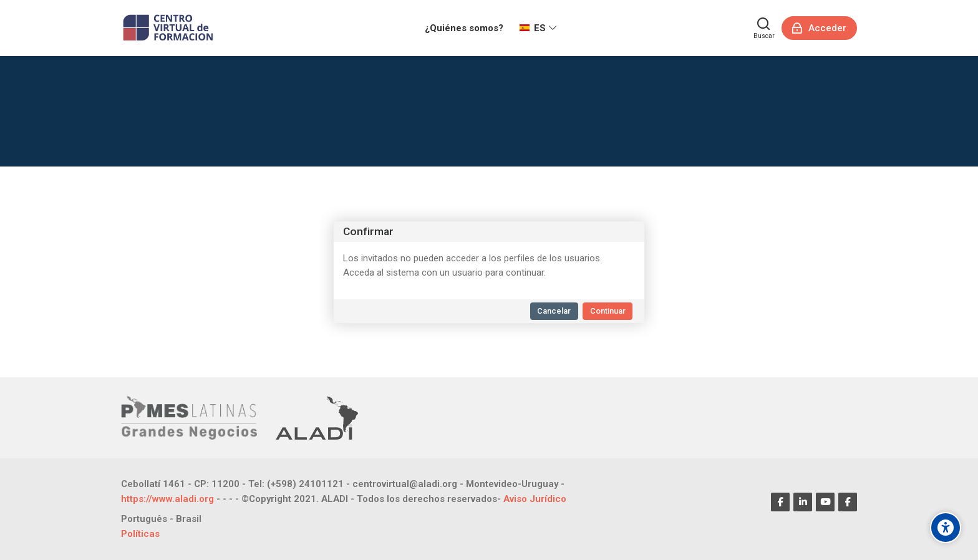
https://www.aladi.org (167, 499)
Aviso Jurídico (535, 499)
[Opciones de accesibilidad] (946, 528)
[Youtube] (825, 502)
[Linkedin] (803, 502)
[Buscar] (764, 28)
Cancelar (554, 311)
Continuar (608, 311)
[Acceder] (819, 28)
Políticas (140, 534)
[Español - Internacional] (538, 28)
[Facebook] (780, 502)
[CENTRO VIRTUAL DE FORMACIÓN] (169, 28)
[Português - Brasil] (161, 519)
